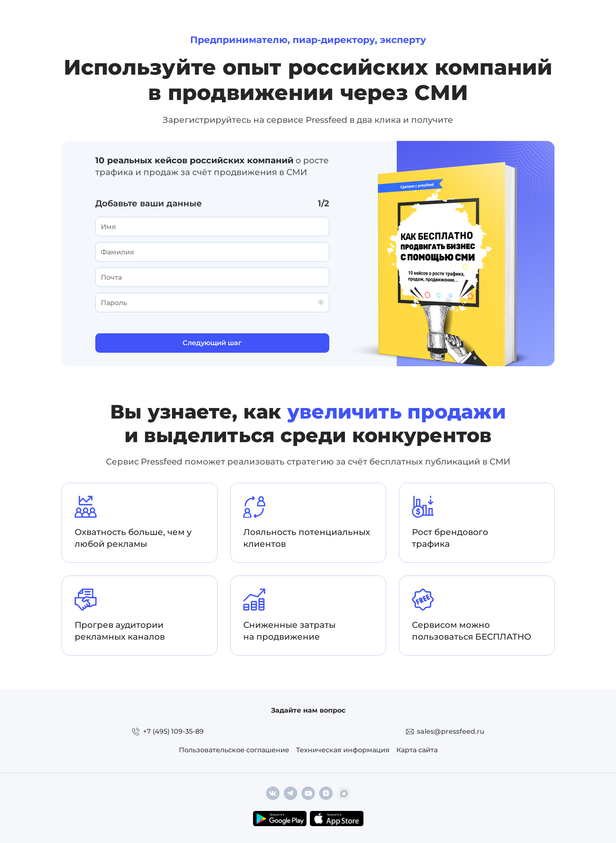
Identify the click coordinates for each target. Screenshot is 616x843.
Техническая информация (343, 750)
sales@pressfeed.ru (451, 731)
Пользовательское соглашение (234, 750)
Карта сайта (417, 750)
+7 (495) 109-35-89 (173, 731)
